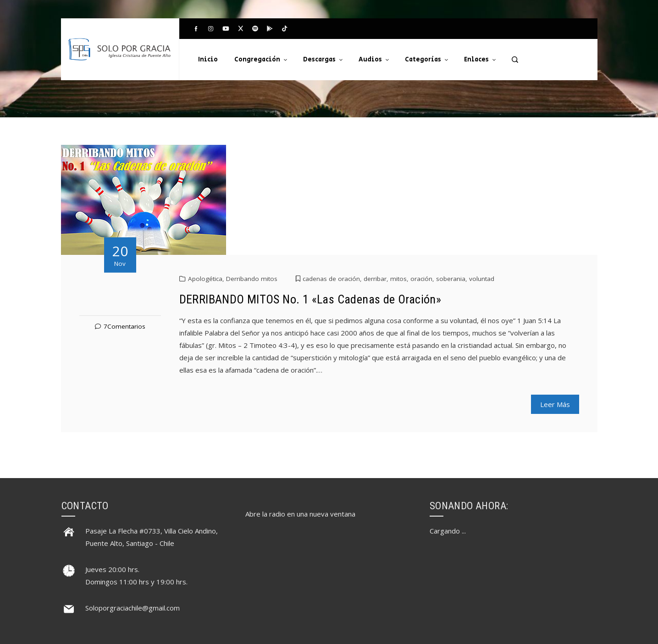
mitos (398, 279)
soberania (451, 279)
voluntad (482, 279)
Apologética (205, 279)
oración (421, 279)
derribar (375, 279)
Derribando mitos (252, 279)
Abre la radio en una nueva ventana (300, 514)
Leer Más (555, 404)
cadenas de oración (331, 279)
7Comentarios (124, 326)
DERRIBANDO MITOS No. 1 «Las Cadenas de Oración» (310, 299)
